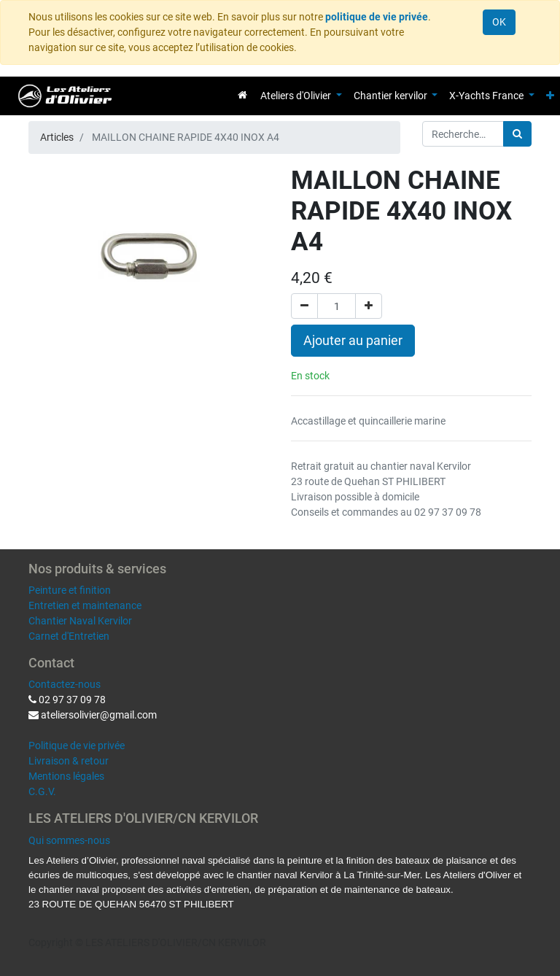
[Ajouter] (369, 306)
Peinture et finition (70, 590)
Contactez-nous (65, 684)
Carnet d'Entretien (69, 636)
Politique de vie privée (77, 745)
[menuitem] (242, 95)
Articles (57, 137)
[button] (550, 96)
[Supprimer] (304, 306)
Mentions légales (66, 776)
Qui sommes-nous (69, 840)
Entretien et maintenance (85, 605)
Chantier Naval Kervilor (80, 621)
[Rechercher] (517, 134)
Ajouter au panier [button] (353, 341)
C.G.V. (42, 791)
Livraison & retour (69, 761)
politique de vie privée (377, 17)
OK (499, 22)
